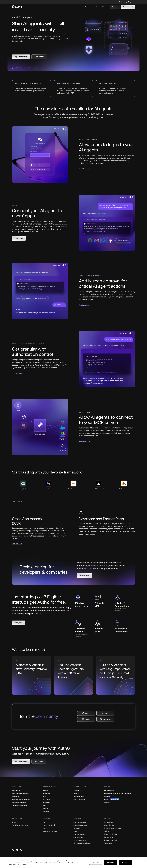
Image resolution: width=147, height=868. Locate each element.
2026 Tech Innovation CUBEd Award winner (26, 68)
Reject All (111, 862)
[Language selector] (130, 2)
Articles (45, 790)
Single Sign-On (109, 825)
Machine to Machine (111, 834)
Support (76, 793)
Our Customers (109, 790)
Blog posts (15, 796)
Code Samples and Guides (20, 793)
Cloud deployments (80, 840)
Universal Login (109, 822)
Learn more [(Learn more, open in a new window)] (17, 543)
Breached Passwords (111, 840)
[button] (115, 7)
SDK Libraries (47, 799)
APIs (44, 796)
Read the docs (84, 169)
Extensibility (77, 828)
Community (77, 790)
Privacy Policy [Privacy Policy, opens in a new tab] (22, 865)
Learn (45, 822)
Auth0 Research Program (20, 825)
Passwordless (109, 837)
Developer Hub (17, 790)
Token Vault (108, 843)
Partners (107, 796)
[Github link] (21, 850)
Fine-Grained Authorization (82, 843)
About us (107, 802)
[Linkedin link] (17, 850)
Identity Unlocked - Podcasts (21, 799)
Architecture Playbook (50, 831)
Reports (45, 808)
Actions (107, 831)
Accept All (126, 862)
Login (121, 2)
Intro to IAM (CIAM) (49, 825)
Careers (112, 799)
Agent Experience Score (20, 805)
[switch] (64, 129)
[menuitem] (87, 7)
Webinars (46, 811)
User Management (79, 834)
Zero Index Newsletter (19, 802)
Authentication (78, 837)
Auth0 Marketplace (79, 799)
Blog (44, 805)
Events (14, 822)
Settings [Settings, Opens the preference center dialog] (96, 862)
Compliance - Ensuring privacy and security (118, 793)
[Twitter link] (13, 850)
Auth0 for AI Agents (80, 822)
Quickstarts (46, 793)
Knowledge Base (79, 796)
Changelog (46, 802)
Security (76, 831)
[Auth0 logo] (17, 7)
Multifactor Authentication (112, 828)
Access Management (80, 825)
